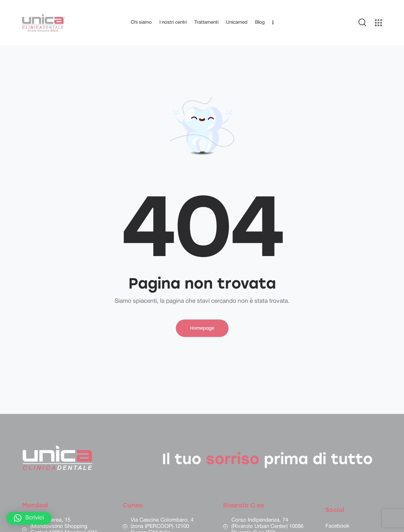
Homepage (202, 328)
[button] (29, 518)
